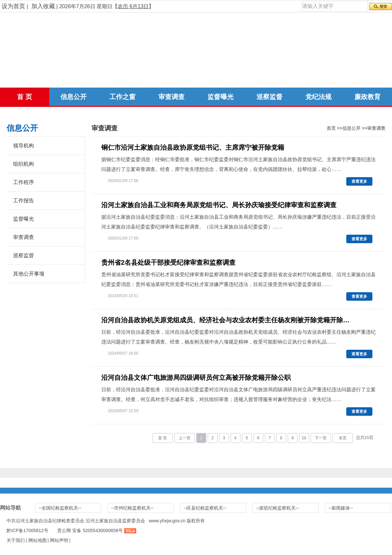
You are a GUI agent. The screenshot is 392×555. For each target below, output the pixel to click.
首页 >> (335, 128)
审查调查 (171, 97)
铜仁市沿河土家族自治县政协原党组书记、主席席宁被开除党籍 (193, 147)
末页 (343, 438)
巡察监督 (269, 97)
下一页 (321, 438)
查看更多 (359, 181)
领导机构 (24, 146)
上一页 (185, 438)
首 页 (24, 97)
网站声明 (59, 540)
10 (304, 438)
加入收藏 (43, 6)
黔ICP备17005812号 (27, 530)
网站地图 (38, 540)
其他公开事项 (29, 274)
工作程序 (24, 182)
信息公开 (73, 97)
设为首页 (13, 6)
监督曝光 (220, 97)
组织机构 (24, 164)
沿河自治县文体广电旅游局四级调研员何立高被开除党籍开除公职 (196, 378)
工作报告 (24, 201)
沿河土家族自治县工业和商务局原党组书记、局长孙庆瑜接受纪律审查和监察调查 (219, 205)
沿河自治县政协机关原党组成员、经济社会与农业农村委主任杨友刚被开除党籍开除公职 (226, 320)
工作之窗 (122, 97)
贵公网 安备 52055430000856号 (90, 530)
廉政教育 (367, 97)
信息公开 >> (355, 128)
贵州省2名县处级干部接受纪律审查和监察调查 (168, 262)
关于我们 (16, 540)
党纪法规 (318, 97)
